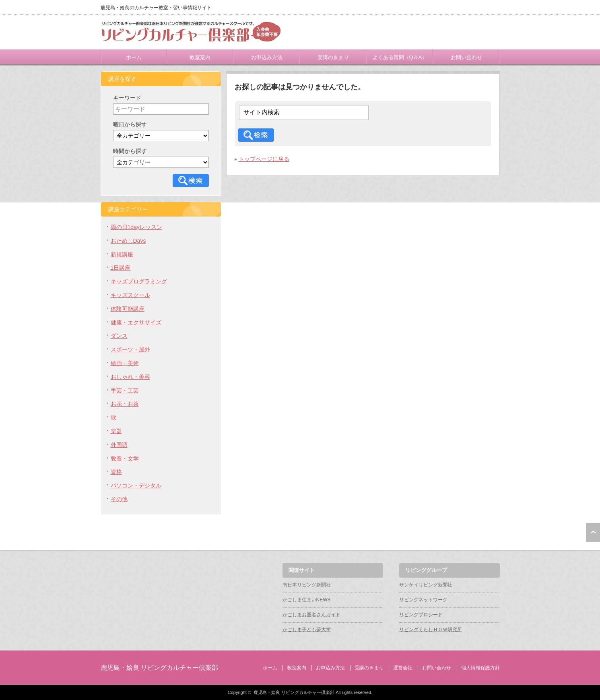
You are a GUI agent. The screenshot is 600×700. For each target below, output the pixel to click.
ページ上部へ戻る (593, 533)
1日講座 (121, 268)
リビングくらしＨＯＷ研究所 (431, 630)
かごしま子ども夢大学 (307, 630)
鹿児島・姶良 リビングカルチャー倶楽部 (159, 668)
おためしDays (128, 241)
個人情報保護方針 (480, 668)
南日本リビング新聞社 (307, 585)
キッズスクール (130, 295)
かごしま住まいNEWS (307, 600)
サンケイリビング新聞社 (426, 585)
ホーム (134, 57)
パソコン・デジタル (136, 485)
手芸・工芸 (125, 390)
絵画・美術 (125, 363)
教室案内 (200, 57)
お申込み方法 (267, 57)
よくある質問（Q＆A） (400, 57)
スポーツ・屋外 (130, 349)
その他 (119, 499)
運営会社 (403, 668)
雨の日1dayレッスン (136, 227)
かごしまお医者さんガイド (311, 615)
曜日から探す (130, 124)
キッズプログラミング (139, 281)
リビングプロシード (421, 615)
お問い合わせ (466, 57)
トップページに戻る (264, 159)
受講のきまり (333, 57)
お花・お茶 (125, 404)
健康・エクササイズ (136, 322)
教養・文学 (125, 458)
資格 (116, 472)
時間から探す (130, 151)
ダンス (119, 336)
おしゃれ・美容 (130, 377)
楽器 (116, 431)
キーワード (127, 98)
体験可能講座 (128, 309)
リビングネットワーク (423, 600)
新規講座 (122, 254)
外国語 (119, 445)
